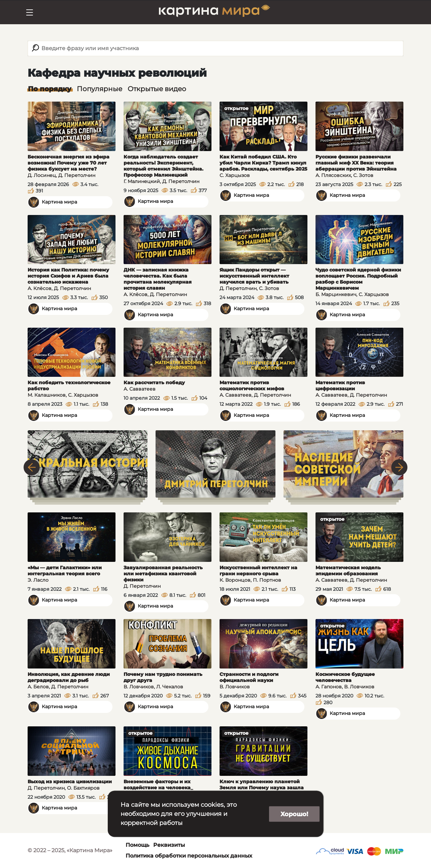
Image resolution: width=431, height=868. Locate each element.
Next (399, 467)
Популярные (100, 89)
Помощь (137, 845)
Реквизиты (169, 845)
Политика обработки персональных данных (189, 856)
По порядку (50, 89)
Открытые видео (157, 89)
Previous (32, 467)
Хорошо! (294, 814)
